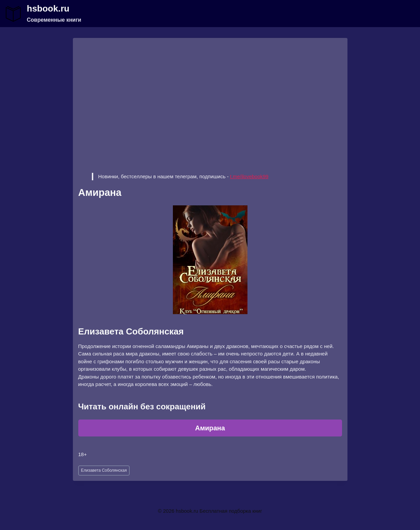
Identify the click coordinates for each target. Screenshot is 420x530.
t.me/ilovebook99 (249, 176)
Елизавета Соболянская (104, 470)
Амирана (210, 428)
